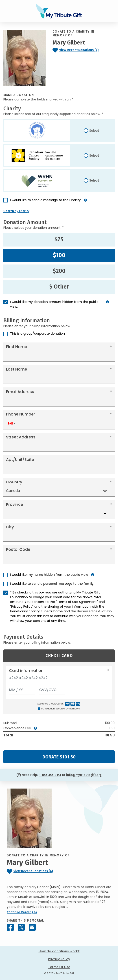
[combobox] (11, 423)
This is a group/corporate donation (37, 333)
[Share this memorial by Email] (32, 927)
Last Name (17, 369)
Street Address (21, 437)
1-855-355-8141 (50, 775)
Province (15, 504)
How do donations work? (59, 951)
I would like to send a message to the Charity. (46, 200)
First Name (17, 347)
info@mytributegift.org (84, 775)
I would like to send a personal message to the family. (52, 584)
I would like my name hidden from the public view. (49, 575)
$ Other (59, 287)
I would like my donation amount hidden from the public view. (54, 304)
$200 (59, 271)
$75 (59, 240)
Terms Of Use (59, 967)
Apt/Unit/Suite (20, 460)
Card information (26, 671)
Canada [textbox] (13, 491)
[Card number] (59, 679)
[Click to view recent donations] (84, 50)
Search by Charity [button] (16, 211)
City (10, 527)
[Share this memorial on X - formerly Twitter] (21, 927)
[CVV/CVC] (52, 689)
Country (14, 482)
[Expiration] (22, 689)
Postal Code (18, 549)
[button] (85, 202)
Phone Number (21, 414)
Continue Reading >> (22, 912)
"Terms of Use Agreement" (77, 602)
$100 (59, 255)
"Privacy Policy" (22, 607)
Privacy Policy (59, 959)
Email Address (20, 392)
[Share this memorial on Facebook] (10, 927)
